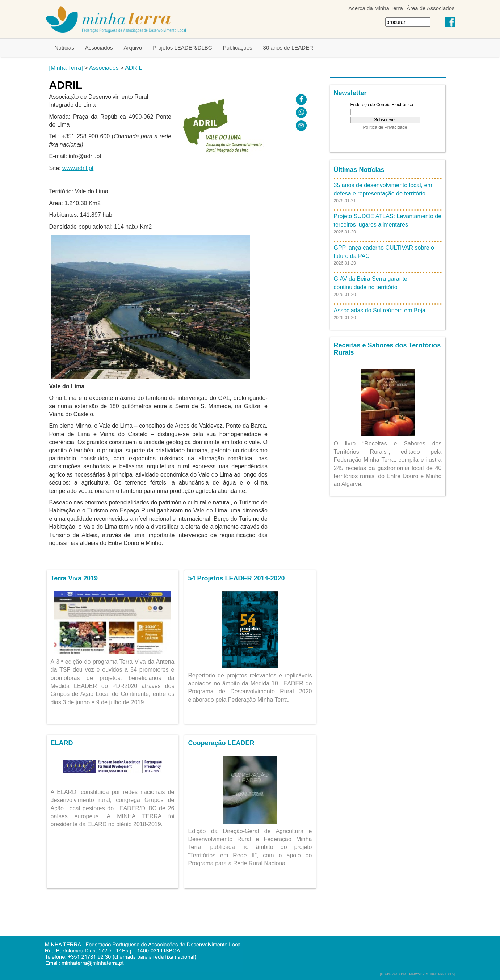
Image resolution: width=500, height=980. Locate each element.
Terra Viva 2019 (74, 578)
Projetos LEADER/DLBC (182, 48)
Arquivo (133, 48)
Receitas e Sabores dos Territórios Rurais (387, 349)
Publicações (238, 48)
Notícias (64, 48)
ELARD (62, 743)
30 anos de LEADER (288, 48)
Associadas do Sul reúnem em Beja (380, 310)
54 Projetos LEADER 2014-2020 (237, 578)
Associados (99, 48)
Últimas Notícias (359, 170)
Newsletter (350, 93)
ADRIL (133, 68)
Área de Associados (431, 8)
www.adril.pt (78, 168)
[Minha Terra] (66, 68)
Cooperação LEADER (221, 743)
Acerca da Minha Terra (376, 8)
